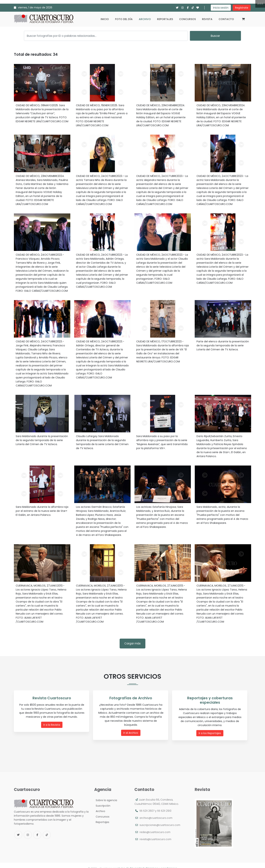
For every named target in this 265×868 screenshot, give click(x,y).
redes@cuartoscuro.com (156, 826)
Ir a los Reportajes (211, 728)
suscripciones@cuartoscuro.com (161, 819)
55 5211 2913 (165, 805)
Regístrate (242, 8)
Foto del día (124, 19)
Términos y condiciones (162, 862)
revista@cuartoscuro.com (157, 833)
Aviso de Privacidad (131, 862)
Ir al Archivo (132, 728)
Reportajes (165, 19)
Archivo (145, 19)
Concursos (187, 19)
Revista (207, 19)
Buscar (215, 36)
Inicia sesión (221, 8)
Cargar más (132, 643)
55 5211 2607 (147, 805)
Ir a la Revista (53, 724)
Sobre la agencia (106, 794)
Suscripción (102, 800)
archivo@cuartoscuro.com (157, 812)
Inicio (105, 19)
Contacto (226, 19)
